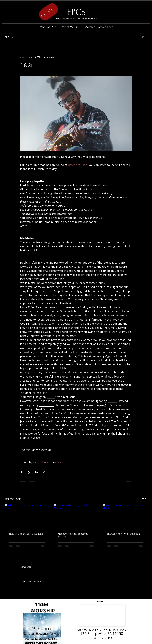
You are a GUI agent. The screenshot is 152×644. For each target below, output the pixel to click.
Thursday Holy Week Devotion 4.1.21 (123, 535)
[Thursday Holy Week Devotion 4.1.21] (125, 516)
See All (144, 498)
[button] (143, 37)
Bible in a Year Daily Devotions (26, 534)
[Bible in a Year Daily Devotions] (27, 516)
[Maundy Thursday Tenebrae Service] (76, 516)
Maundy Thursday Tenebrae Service (73, 535)
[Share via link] (44, 472)
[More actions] (130, 57)
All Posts (9, 37)
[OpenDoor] (49, 12)
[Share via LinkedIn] (36, 472)
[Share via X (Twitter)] (29, 472)
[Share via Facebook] (22, 472)
